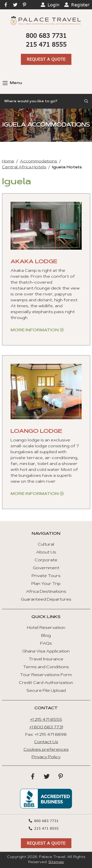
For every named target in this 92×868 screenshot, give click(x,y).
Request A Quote (46, 59)
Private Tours (46, 576)
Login (53, 5)
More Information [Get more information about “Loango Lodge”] (35, 494)
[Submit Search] (87, 101)
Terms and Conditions (46, 667)
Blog (46, 636)
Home (8, 161)
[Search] (46, 101)
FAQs (46, 644)
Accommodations (39, 161)
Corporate (46, 560)
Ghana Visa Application (46, 651)
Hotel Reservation (46, 628)
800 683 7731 (46, 36)
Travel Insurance (46, 659)
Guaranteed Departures (46, 600)
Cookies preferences (46, 750)
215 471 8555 (46, 44)
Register (80, 5)
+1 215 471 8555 (46, 720)
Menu (12, 83)
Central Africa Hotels (24, 167)
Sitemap (56, 862)
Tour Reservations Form (46, 675)
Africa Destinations (46, 592)
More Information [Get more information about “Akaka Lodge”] (35, 330)
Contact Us (46, 742)
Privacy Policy (46, 757)
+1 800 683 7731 (46, 727)
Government (46, 568)
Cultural (46, 545)
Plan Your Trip (46, 584)
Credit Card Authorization (46, 683)
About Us (46, 552)
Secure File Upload (46, 691)
